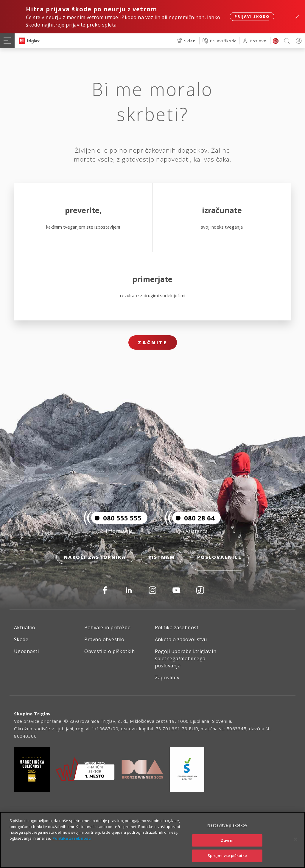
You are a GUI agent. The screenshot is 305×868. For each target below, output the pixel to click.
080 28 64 (193, 525)
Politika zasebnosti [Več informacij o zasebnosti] (72, 838)
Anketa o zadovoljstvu (181, 639)
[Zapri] (295, 839)
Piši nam (162, 564)
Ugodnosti (26, 651)
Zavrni (227, 840)
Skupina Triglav (32, 714)
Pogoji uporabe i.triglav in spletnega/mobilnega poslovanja (186, 658)
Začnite (153, 342)
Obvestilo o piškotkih (109, 651)
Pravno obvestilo (104, 639)
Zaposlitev (167, 678)
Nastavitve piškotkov (227, 825)
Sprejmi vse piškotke (227, 855)
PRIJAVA (298, 41)
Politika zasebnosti (177, 627)
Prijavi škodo (252, 17)
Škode (21, 639)
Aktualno (25, 627)
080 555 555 (116, 525)
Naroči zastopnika (95, 564)
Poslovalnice (219, 564)
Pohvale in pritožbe (107, 627)
